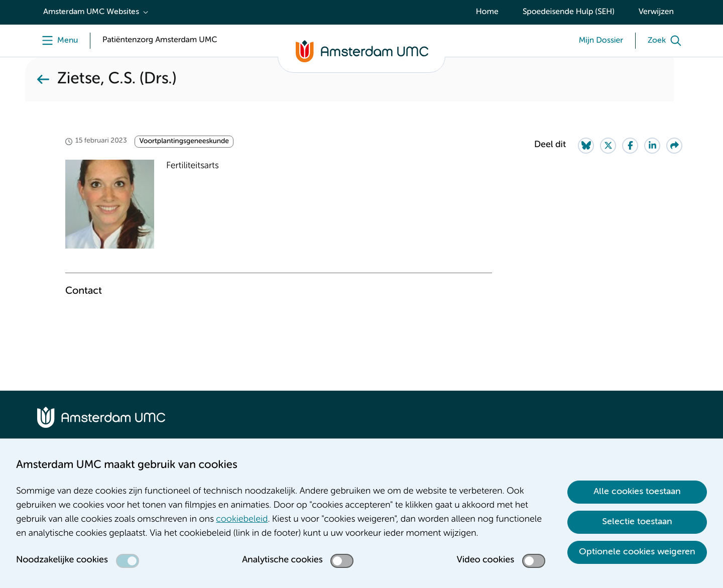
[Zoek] (667, 41)
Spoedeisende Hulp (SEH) (569, 12)
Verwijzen (656, 12)
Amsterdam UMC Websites (91, 12)
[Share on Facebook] (630, 146)
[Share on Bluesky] (586, 146)
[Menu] (57, 41)
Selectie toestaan (637, 522)
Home (487, 12)
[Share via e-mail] (674, 146)
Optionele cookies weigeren (637, 552)
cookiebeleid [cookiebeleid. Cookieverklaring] (242, 520)
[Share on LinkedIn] (652, 146)
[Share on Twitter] (608, 146)
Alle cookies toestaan (637, 492)
